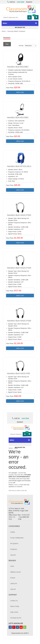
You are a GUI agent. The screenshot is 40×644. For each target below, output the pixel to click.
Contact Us (14, 601)
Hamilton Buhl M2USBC (18, 67)
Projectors (14, 549)
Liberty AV (14, 583)
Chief (12, 566)
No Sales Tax (20, 27)
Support (29, 2)
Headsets (22, 31)
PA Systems (14, 544)
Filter (7, 44)
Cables (13, 532)
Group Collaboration (17, 538)
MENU (5, 23)
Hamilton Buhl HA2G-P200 (19, 215)
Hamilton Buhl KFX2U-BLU (19, 166)
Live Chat (21, 2)
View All (13, 555)
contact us (16, 485)
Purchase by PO (16, 618)
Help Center (14, 612)
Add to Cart (20, 92)
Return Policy (15, 606)
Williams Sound (15, 572)
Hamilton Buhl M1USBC (18, 117)
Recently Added (13, 31)
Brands (12, 561)
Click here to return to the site (18, 490)
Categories (14, 526)
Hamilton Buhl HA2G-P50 (18, 373)
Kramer (13, 578)
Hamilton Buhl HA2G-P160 (19, 321)
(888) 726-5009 (12, 518)
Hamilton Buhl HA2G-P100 (19, 268)
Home (4, 31)
